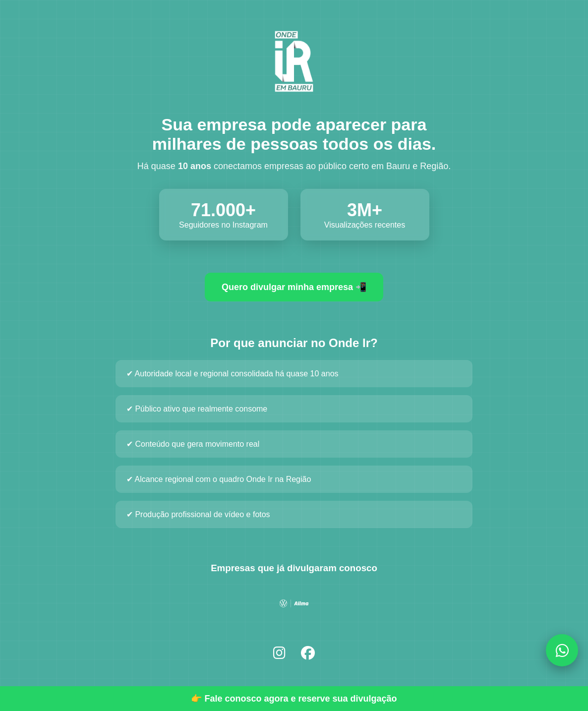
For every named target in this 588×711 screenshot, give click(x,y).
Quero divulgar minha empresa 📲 (294, 287)
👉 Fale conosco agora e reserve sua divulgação (294, 699)
